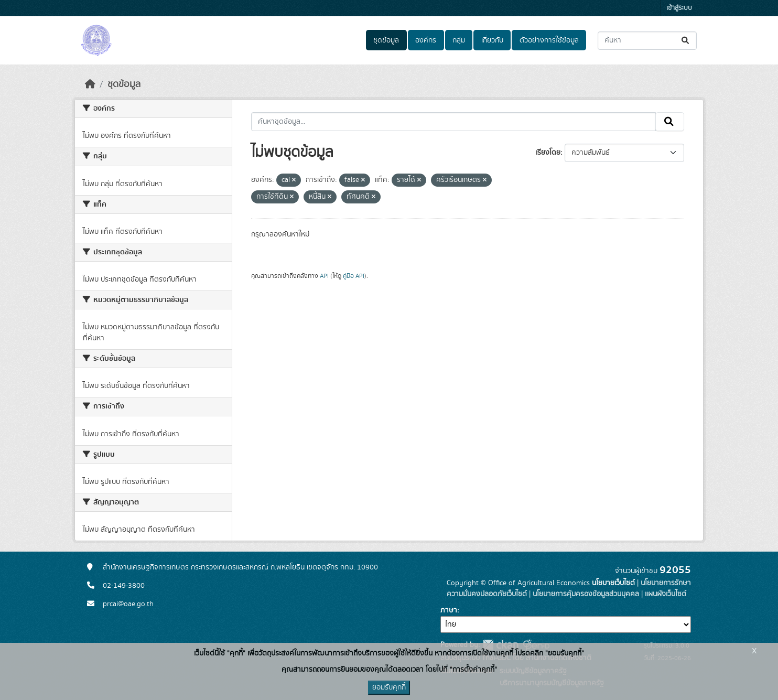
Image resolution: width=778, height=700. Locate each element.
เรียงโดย (548, 153)
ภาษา (449, 610)
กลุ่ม (459, 40)
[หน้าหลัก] (90, 84)
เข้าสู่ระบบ (679, 8)
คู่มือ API (354, 276)
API (324, 276)
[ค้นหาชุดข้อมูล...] (647, 41)
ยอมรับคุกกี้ (389, 687)
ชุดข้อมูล (386, 40)
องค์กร (426, 40)
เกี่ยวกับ (492, 40)
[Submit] (686, 41)
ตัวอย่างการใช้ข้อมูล (549, 40)
